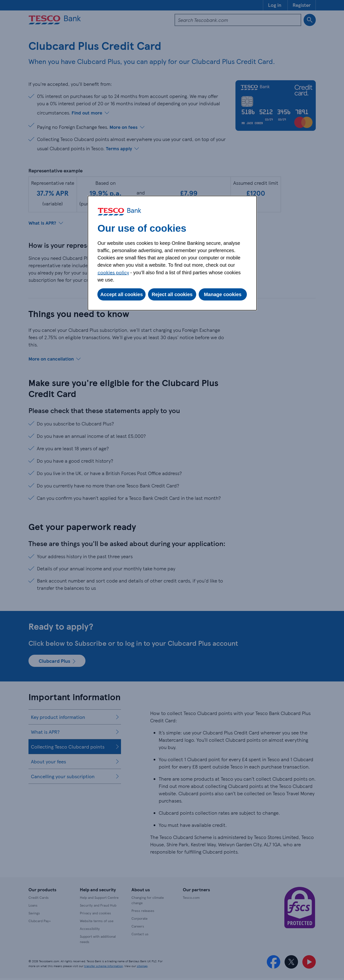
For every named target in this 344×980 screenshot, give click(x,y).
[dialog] (172, 253)
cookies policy (113, 272)
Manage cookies (223, 294)
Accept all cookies (122, 294)
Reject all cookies (172, 294)
